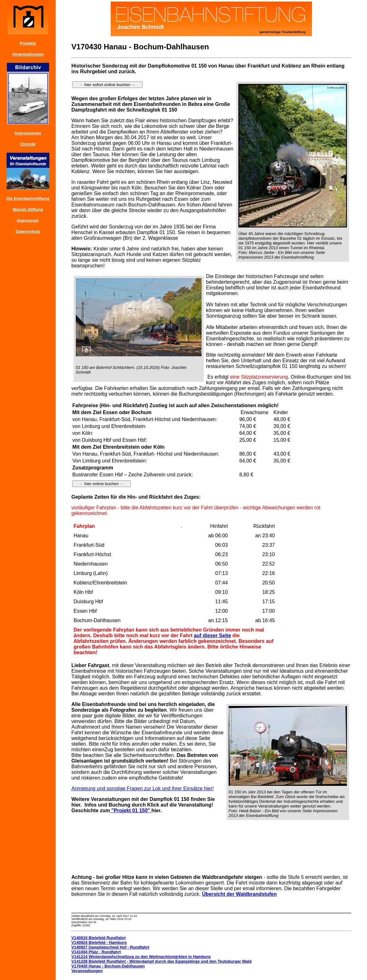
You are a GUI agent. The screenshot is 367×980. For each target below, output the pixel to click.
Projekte (28, 43)
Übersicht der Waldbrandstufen (239, 894)
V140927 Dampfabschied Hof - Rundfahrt (110, 947)
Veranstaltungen (28, 54)
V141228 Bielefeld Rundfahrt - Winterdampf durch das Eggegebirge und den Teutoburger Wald (161, 961)
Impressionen (28, 133)
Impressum (28, 220)
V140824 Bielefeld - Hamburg (99, 942)
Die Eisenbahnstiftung (28, 198)
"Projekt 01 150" (131, 810)
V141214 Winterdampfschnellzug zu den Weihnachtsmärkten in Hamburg (141, 957)
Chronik (28, 144)
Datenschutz (28, 231)
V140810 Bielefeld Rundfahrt (99, 938)
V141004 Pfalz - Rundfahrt (96, 952)
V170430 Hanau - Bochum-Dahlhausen (108, 966)
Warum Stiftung (28, 209)
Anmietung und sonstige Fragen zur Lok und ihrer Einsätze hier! (143, 788)
